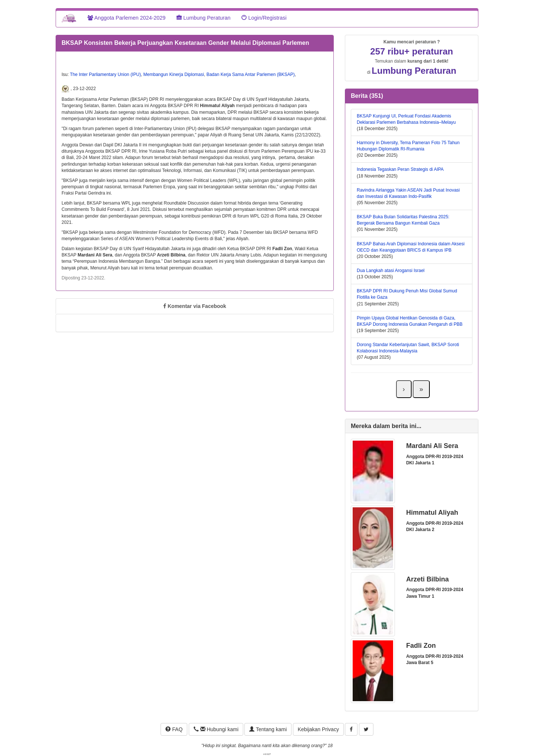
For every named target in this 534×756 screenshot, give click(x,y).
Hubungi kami (216, 729)
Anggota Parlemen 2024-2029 (126, 18)
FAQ (174, 729)
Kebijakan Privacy (318, 729)
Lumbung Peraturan (203, 18)
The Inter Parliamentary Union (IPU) (105, 74)
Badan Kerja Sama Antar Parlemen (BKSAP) (251, 74)
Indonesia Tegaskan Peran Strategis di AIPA (400, 169)
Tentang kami (268, 729)
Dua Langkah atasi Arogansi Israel (391, 271)
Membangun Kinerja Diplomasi (174, 74)
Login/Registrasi (264, 18)
